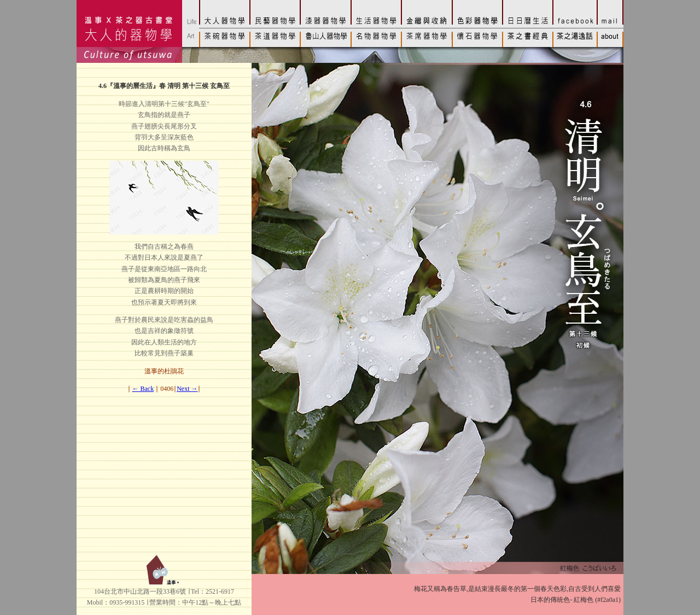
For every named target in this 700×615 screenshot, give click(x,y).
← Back (143, 389)
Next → (187, 389)
